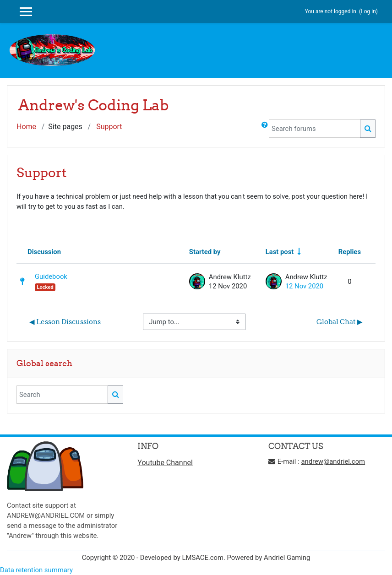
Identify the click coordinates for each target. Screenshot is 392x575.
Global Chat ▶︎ (340, 322)
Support (109, 127)
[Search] (62, 395)
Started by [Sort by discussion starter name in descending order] (205, 252)
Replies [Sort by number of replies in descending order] (350, 252)
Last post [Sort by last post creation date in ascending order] (280, 252)
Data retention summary (36, 570)
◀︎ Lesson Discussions (65, 322)
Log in (368, 11)
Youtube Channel (165, 463)
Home (26, 127)
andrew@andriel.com (333, 461)
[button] (265, 129)
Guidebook (51, 277)
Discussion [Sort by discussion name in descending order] (44, 252)
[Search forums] (315, 129)
